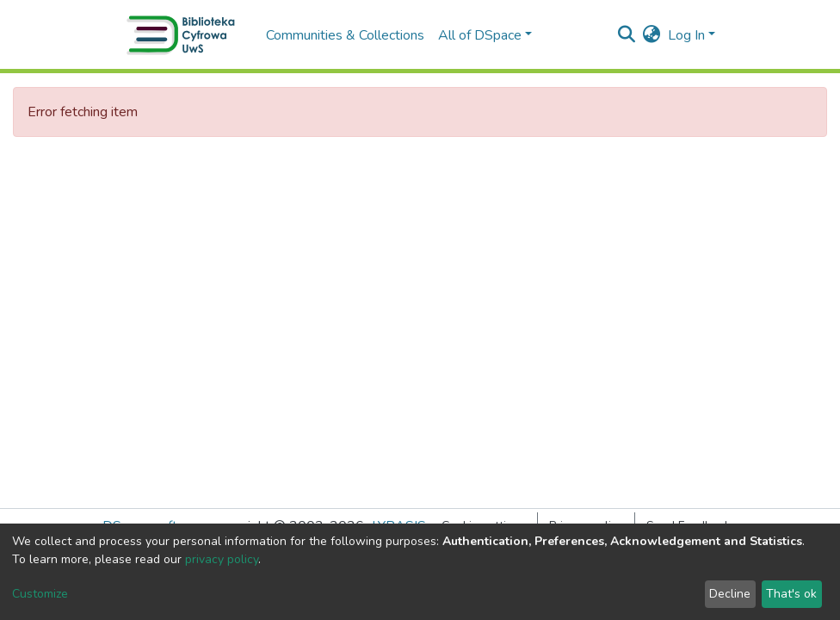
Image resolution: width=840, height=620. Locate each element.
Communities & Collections (345, 35)
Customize (40, 594)
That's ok (791, 594)
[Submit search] (627, 35)
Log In (686, 35)
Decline (730, 594)
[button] (652, 35)
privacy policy (222, 559)
